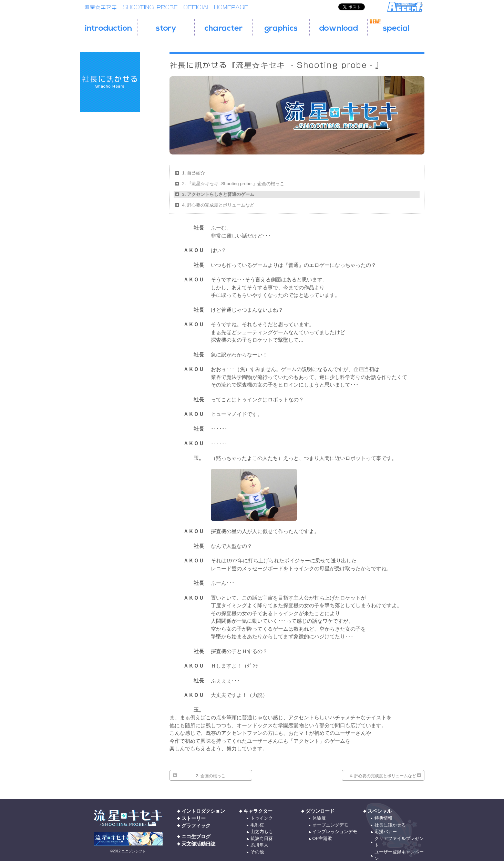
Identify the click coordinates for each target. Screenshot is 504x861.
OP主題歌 (322, 838)
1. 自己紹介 (194, 173)
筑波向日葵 (262, 838)
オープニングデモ (330, 825)
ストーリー (194, 818)
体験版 (319, 818)
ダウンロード (320, 811)
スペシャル (380, 811)
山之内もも (262, 832)
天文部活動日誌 (198, 844)
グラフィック (196, 825)
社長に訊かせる (390, 825)
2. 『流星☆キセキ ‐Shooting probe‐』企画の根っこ (233, 184)
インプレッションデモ (335, 832)
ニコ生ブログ (196, 837)
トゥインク (262, 818)
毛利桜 (257, 825)
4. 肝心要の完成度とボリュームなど (218, 205)
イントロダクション (203, 811)
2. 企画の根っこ (211, 776)
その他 (257, 852)
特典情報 (383, 818)
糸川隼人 (259, 845)
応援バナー (386, 832)
